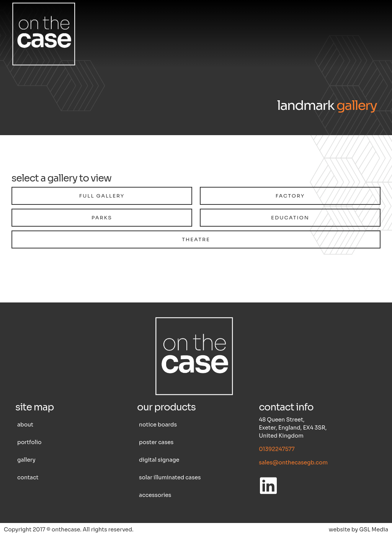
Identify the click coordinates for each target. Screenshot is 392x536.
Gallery (26, 460)
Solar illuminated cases (170, 477)
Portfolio (29, 442)
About (25, 425)
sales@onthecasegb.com (293, 462)
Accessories (155, 495)
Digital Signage (159, 460)
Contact (28, 477)
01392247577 (277, 449)
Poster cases (156, 442)
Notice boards (158, 425)
